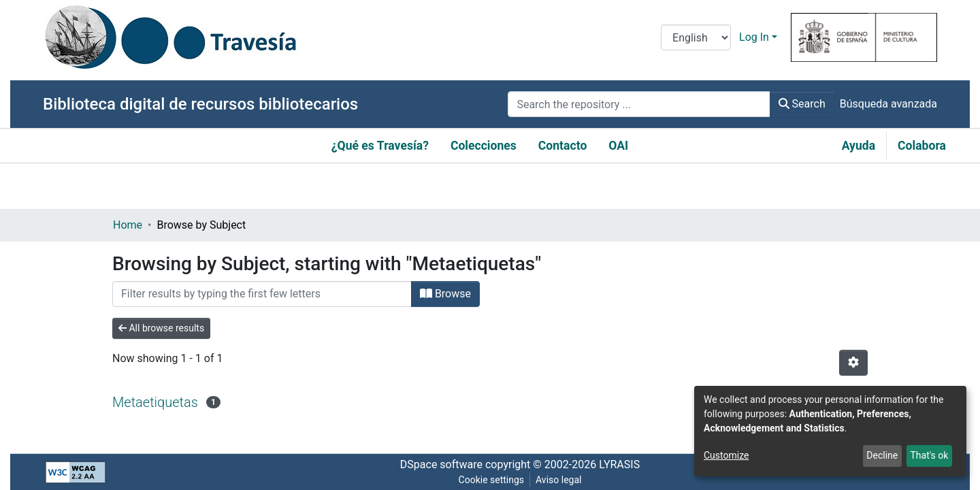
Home (128, 225)
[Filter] (262, 294)
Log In (754, 37)
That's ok (929, 455)
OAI (618, 146)
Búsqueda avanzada (888, 104)
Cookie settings (492, 480)
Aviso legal (558, 480)
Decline (882, 455)
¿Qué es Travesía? (380, 146)
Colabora (922, 146)
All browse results (161, 328)
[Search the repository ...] (639, 104)
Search (802, 104)
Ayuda (859, 146)
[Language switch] (696, 37)
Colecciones (484, 146)
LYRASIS (619, 464)
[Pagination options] (853, 363)
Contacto (563, 146)
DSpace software (441, 464)
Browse (445, 294)
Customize (726, 455)
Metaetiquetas (155, 402)
